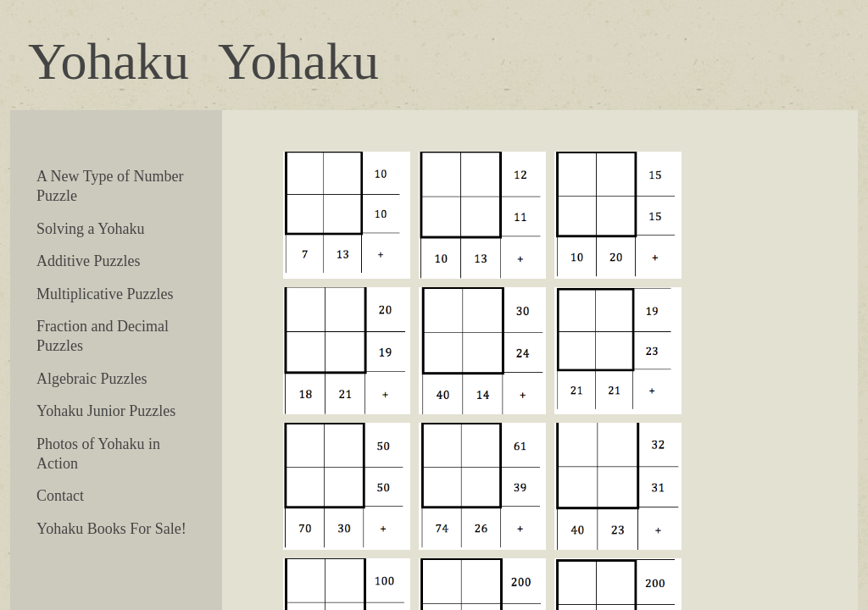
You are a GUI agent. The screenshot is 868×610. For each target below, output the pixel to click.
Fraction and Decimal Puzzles (103, 336)
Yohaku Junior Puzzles (106, 411)
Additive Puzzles (88, 261)
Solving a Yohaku (91, 229)
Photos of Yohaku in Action (98, 454)
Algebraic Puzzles (92, 379)
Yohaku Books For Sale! (111, 529)
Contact (60, 496)
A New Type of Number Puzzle (110, 186)
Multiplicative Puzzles (105, 294)
